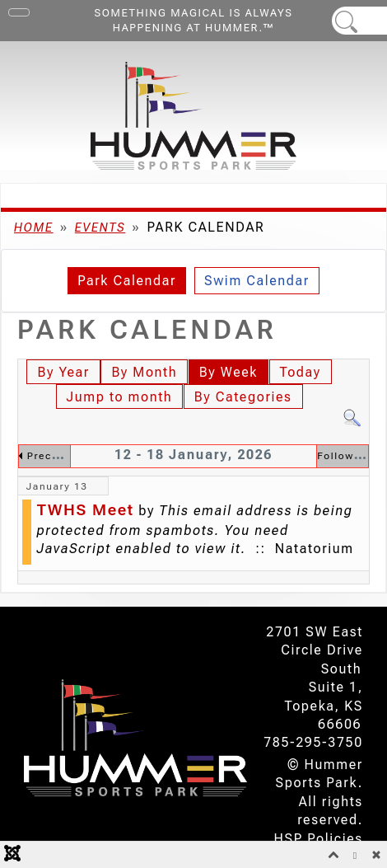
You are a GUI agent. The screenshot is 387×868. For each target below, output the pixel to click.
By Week (228, 372)
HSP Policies (319, 839)
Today (301, 372)
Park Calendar (127, 281)
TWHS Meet (86, 510)
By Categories (243, 397)
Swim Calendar (257, 281)
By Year (63, 372)
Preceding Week (72, 456)
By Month (144, 372)
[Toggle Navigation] (19, 12)
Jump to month (120, 397)
